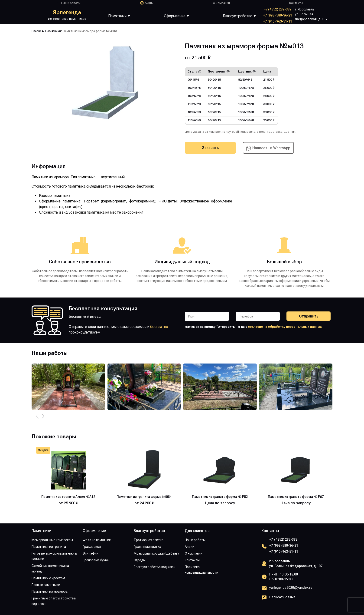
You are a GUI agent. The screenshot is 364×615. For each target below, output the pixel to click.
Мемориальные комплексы (52, 540)
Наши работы (71, 3)
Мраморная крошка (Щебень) (156, 553)
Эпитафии (91, 553)
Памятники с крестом (48, 578)
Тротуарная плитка (149, 540)
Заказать (210, 148)
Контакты (296, 3)
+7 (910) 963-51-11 (278, 21)
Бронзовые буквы (96, 560)
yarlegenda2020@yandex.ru (291, 588)
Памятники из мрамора (50, 592)
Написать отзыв (282, 597)
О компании (221, 3)
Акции (149, 3)
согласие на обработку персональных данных (285, 327)
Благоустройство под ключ (154, 567)
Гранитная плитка (147, 547)
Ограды (140, 560)
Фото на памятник (97, 540)
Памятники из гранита (49, 547)
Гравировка (92, 547)
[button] (43, 417)
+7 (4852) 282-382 (278, 9)
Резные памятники (46, 585)
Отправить (309, 316)
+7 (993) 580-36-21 (278, 15)
